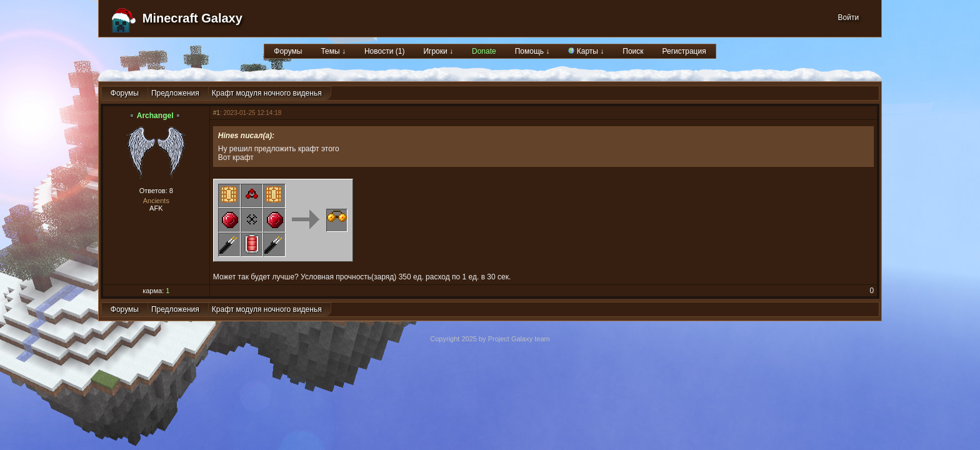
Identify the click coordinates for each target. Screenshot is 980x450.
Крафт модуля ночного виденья (267, 93)
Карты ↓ (586, 51)
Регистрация (684, 51)
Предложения (175, 93)
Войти (849, 17)
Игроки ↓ (438, 51)
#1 (217, 113)
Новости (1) (384, 51)
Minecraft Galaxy (192, 18)
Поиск (633, 51)
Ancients (156, 201)
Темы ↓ (333, 51)
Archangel (155, 116)
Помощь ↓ (532, 51)
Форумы (288, 51)
